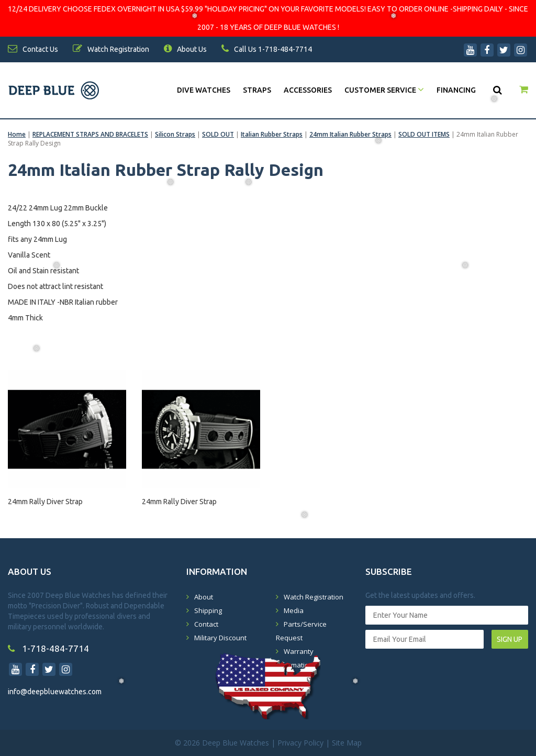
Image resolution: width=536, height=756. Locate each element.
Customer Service (384, 90)
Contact (206, 624)
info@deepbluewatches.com (55, 692)
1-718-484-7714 (48, 648)
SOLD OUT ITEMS (424, 134)
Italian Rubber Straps (272, 134)
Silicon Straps (175, 134)
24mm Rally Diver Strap (45, 502)
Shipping (208, 610)
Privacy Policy (300, 743)
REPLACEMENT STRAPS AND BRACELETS (90, 134)
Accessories (308, 90)
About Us (185, 49)
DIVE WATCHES (204, 90)
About (204, 597)
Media (294, 610)
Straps (257, 90)
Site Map (347, 743)
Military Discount (220, 638)
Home (17, 134)
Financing (456, 90)
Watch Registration (314, 597)
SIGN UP (510, 639)
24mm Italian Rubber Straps (350, 134)
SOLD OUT (218, 134)
